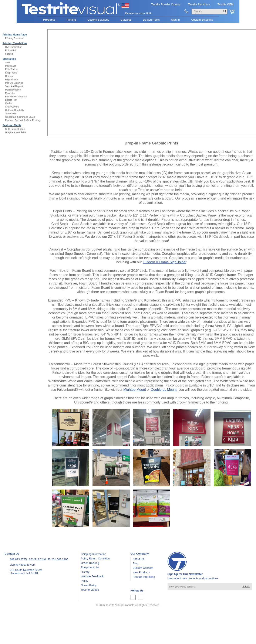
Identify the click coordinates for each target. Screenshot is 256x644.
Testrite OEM (225, 4)
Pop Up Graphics (14, 83)
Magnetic (10, 93)
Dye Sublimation (14, 47)
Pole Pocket (11, 69)
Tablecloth (10, 113)
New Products (141, 572)
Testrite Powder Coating (166, 4)
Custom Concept (143, 568)
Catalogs (126, 20)
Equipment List (90, 567)
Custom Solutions (98, 20)
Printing (71, 20)
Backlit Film (11, 100)
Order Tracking (90, 563)
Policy (85, 581)
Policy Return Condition (95, 558)
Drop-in (9, 76)
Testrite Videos (90, 590)
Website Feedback (92, 576)
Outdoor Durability (15, 110)
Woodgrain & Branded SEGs (20, 117)
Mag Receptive (13, 90)
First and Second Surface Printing (23, 120)
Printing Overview (14, 38)
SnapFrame (11, 73)
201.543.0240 (37, 559)
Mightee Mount (135, 390)
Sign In (175, 20)
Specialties (9, 59)
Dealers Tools (151, 20)
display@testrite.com (23, 565)
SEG (8, 62)
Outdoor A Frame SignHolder (165, 262)
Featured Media (12, 125)
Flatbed (9, 54)
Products (49, 20)
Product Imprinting (144, 577)
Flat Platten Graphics (16, 96)
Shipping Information (93, 554)
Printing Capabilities (15, 43)
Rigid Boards (12, 79)
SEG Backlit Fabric (15, 129)
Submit (246, 586)
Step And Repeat (14, 86)
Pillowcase (11, 66)
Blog (135, 563)
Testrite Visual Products (120, 605)
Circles (9, 103)
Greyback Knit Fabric (16, 132)
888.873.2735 (18, 559)
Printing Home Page (15, 35)
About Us (138, 559)
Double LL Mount (164, 390)
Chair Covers (12, 107)
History (85, 572)
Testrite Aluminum (199, 4)
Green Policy (89, 585)
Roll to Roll (11, 50)
